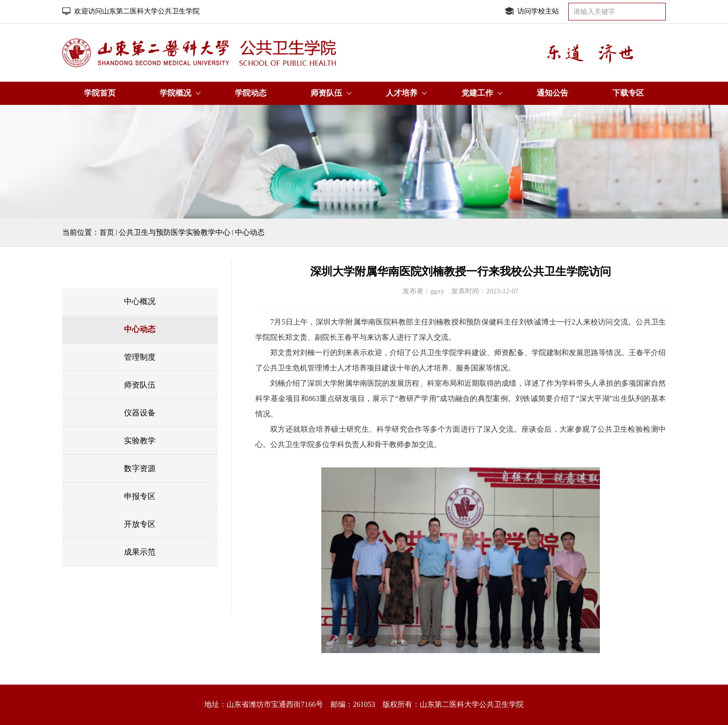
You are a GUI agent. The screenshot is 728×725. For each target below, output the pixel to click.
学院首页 (100, 93)
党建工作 (477, 93)
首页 (107, 232)
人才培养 (402, 93)
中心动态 (250, 232)
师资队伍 (326, 93)
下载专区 (628, 93)
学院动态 (251, 93)
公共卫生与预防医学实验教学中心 (175, 232)
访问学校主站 (538, 11)
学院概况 (175, 93)
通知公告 (552, 93)
